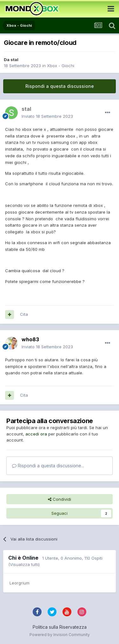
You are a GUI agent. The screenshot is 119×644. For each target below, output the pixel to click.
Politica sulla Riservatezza (60, 627)
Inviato (47, 116)
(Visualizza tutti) (24, 564)
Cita (24, 314)
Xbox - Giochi (61, 66)
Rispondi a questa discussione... (48, 466)
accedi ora (36, 434)
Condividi (60, 499)
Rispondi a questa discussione (60, 86)
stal (14, 60)
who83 (30, 339)
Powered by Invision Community (60, 635)
